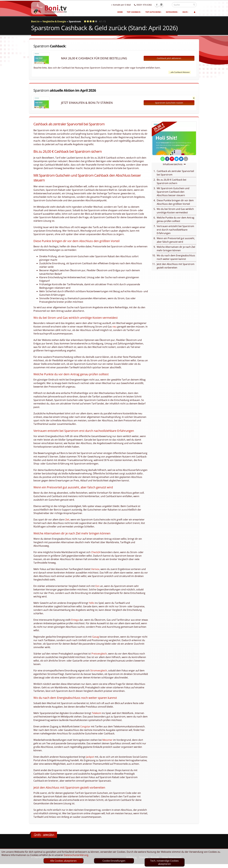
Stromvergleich (99, 671)
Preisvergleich (99, 654)
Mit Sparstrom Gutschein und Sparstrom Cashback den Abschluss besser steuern (173, 192)
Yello (91, 603)
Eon (97, 586)
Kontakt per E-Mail (127, 5)
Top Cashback (134, 12)
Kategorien (172, 12)
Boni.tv (35, 21)
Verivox (95, 569)
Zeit (67, 520)
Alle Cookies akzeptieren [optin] (63, 861)
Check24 (96, 552)
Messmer (107, 740)
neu (115, 327)
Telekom (97, 713)
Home (120, 12)
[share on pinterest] (172, 159)
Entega (75, 620)
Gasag (96, 637)
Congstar (85, 726)
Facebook (163, 5)
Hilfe (186, 12)
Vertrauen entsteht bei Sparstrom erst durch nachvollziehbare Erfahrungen (175, 230)
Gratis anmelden (44, 835)
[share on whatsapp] (163, 159)
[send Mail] (186, 159)
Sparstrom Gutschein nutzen (169, 103)
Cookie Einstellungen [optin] (114, 861)
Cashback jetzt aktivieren (169, 58)
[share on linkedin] (181, 159)
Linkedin (168, 5)
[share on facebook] (167, 159)
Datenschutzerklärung (76, 855)
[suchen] (194, 5)
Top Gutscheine (154, 12)
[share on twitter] (177, 159)
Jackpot (90, 757)
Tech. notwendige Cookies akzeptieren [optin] (164, 862)
